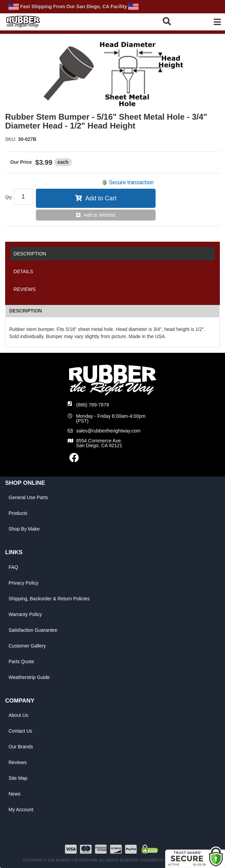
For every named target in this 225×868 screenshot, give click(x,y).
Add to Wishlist (100, 215)
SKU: (11, 139)
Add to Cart (101, 198)
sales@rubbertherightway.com (108, 431)
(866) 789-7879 (93, 405)
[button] (175, 21)
